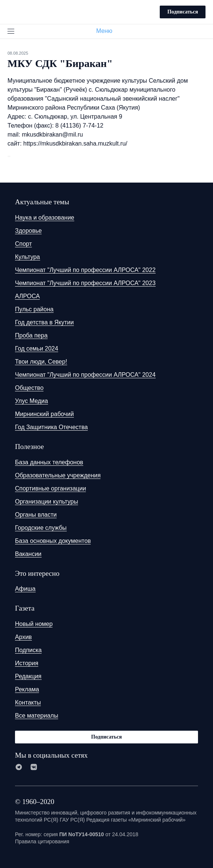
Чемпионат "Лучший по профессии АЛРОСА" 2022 (85, 270)
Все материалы (37, 716)
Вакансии (28, 554)
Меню (107, 31)
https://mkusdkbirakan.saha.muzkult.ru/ (75, 143)
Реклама (27, 689)
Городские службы (41, 528)
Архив (23, 637)
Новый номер (34, 624)
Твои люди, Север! (41, 362)
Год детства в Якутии (44, 322)
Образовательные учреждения (58, 475)
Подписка (28, 650)
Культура (28, 257)
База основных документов (53, 541)
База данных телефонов (49, 462)
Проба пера (31, 335)
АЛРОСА (27, 296)
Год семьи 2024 (37, 349)
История (27, 663)
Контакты (28, 702)
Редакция (28, 676)
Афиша (25, 589)
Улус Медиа (31, 401)
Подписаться (183, 12)
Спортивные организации (50, 488)
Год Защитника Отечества (51, 427)
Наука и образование (45, 218)
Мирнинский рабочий (44, 414)
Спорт (23, 244)
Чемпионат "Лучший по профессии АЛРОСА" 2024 (85, 375)
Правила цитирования (42, 841)
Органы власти (36, 515)
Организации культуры (46, 502)
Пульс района (34, 309)
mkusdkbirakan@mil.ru (52, 135)
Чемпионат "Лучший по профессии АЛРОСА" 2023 (85, 283)
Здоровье (28, 231)
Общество (29, 388)
